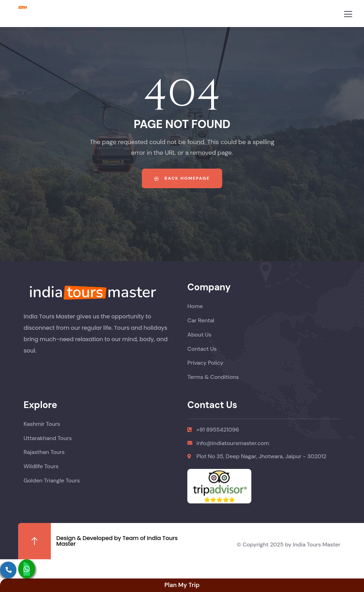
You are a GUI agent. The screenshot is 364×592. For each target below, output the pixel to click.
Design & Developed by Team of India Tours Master (117, 541)
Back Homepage (182, 178)
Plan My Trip (182, 585)
